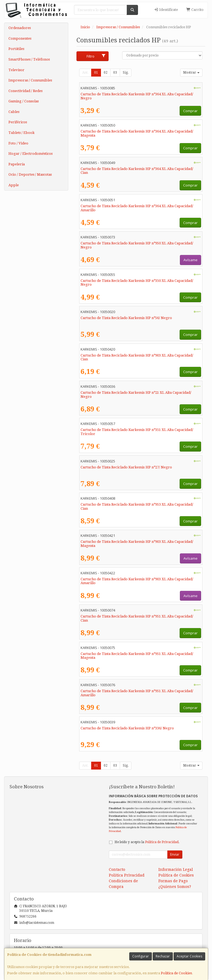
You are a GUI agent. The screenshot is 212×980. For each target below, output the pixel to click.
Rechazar (163, 956)
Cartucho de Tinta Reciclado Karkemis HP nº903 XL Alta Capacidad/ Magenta (137, 544)
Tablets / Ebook (21, 133)
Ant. (85, 73)
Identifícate (166, 10)
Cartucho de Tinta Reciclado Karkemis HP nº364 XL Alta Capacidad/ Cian (137, 171)
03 (115, 73)
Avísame (191, 260)
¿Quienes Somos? (175, 887)
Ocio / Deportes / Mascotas (30, 174)
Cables (14, 112)
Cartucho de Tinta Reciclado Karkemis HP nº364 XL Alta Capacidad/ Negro (137, 96)
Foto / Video (18, 143)
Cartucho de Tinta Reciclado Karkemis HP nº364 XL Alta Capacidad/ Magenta (137, 133)
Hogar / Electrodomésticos (30, 154)
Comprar (190, 111)
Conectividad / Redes (25, 91)
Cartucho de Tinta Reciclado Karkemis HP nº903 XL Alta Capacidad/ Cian (137, 357)
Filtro (96, 56)
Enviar (175, 854)
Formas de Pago (173, 881)
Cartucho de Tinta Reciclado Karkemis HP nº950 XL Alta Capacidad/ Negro (137, 245)
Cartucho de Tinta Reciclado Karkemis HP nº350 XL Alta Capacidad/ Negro (137, 283)
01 (96, 73)
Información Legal (176, 869)
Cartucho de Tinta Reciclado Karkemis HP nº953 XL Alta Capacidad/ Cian (137, 506)
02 (106, 73)
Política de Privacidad (162, 842)
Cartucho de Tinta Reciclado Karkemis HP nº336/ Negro (127, 728)
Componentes (20, 38)
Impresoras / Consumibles (30, 80)
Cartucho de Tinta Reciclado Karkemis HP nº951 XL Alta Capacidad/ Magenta (137, 656)
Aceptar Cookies (189, 956)
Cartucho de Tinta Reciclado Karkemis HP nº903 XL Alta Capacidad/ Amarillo (137, 581)
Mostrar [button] (191, 73)
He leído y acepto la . (147, 842)
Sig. (126, 73)
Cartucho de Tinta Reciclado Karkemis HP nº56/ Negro (126, 318)
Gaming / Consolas (24, 101)
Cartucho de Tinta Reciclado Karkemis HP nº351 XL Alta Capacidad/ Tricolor (137, 432)
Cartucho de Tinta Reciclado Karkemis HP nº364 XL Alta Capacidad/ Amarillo (137, 208)
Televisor (16, 70)
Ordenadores (20, 28)
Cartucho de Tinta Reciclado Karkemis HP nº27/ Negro (126, 467)
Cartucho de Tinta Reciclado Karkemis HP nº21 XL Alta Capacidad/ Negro (136, 395)
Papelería (17, 164)
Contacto (117, 869)
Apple (14, 185)
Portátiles (16, 49)
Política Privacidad (127, 875)
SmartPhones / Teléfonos (29, 59)
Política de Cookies (176, 973)
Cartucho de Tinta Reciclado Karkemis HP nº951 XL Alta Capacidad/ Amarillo (137, 693)
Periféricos (18, 122)
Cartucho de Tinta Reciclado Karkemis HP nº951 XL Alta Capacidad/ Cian (137, 618)
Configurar (141, 956)
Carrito (195, 10)
